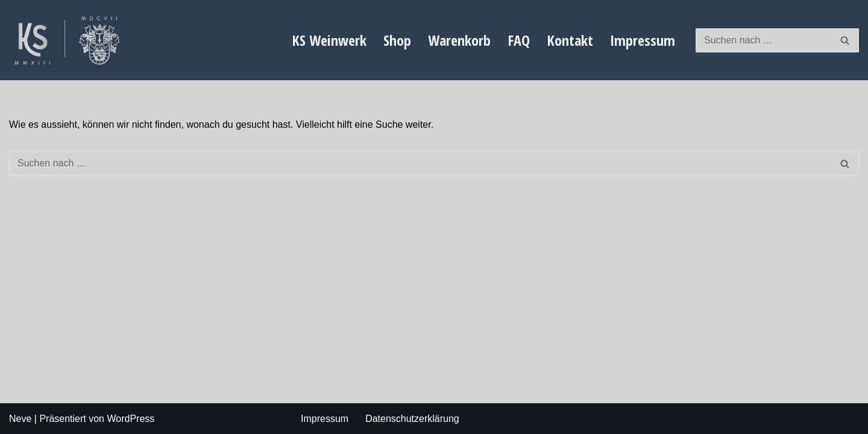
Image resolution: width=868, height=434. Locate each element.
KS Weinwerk (329, 40)
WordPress (131, 419)
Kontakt (570, 40)
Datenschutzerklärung (412, 419)
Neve (20, 419)
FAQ (519, 40)
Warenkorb (459, 40)
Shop (397, 40)
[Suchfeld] (764, 40)
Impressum (643, 40)
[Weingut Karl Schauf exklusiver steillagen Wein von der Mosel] (69, 40)
